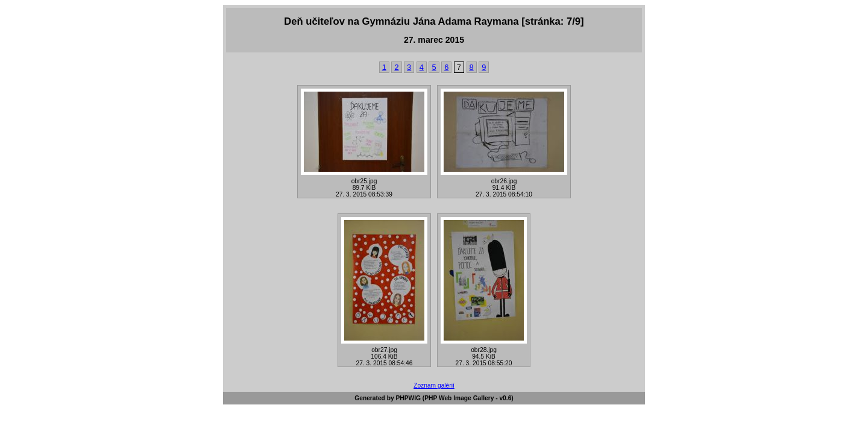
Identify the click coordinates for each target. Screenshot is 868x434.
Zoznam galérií (434, 385)
